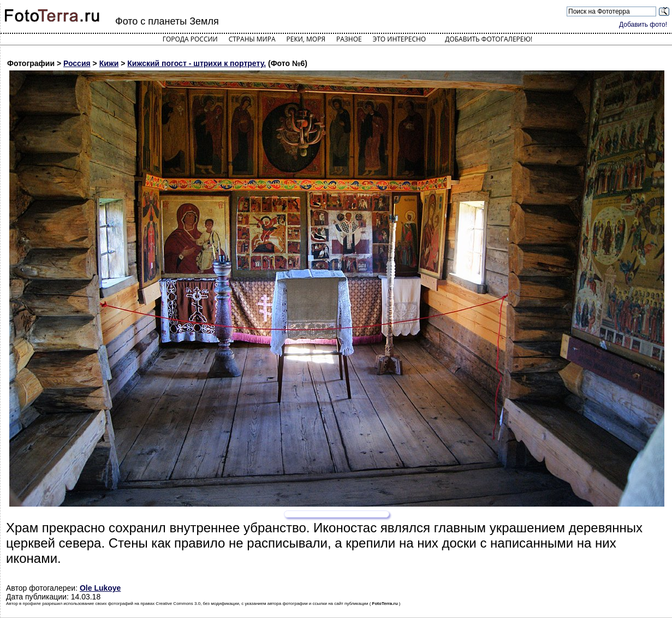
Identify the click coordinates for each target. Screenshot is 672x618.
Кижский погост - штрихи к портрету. (197, 63)
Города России (190, 39)
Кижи (109, 63)
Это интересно (400, 39)
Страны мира (252, 39)
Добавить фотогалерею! (489, 39)
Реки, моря (306, 39)
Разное (349, 39)
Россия (77, 63)
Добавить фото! (643, 25)
